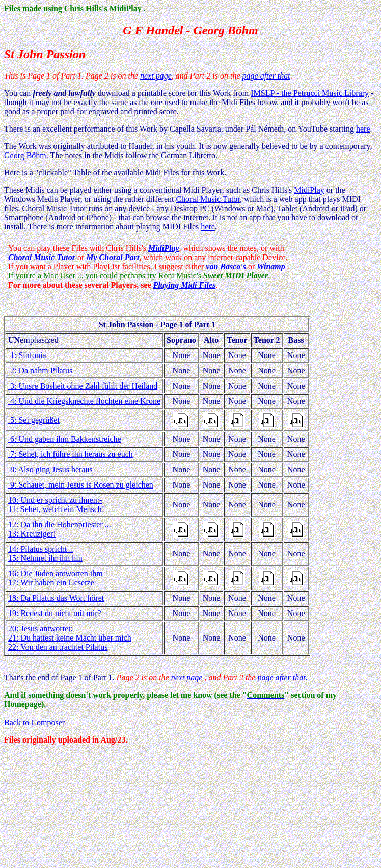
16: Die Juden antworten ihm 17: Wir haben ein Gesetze (56, 578)
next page (156, 76)
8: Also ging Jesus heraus (50, 469)
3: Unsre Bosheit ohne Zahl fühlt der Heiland (83, 386)
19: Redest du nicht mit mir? (55, 613)
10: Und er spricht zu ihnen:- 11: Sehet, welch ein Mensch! (56, 505)
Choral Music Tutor (208, 199)
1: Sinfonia (27, 355)
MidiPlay (309, 190)
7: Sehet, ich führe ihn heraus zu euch (71, 454)
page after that (266, 76)
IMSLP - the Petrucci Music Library (310, 93)
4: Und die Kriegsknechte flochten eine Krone (84, 401)
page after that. (282, 678)
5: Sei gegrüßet (34, 420)
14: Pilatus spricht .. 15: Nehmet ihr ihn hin (45, 554)
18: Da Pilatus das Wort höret (56, 598)
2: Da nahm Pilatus (40, 371)
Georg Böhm (25, 155)
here (363, 129)
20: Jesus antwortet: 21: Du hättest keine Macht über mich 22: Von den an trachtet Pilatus (70, 638)
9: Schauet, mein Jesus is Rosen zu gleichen (81, 485)
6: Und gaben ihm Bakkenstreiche (65, 439)
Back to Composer (34, 722)
